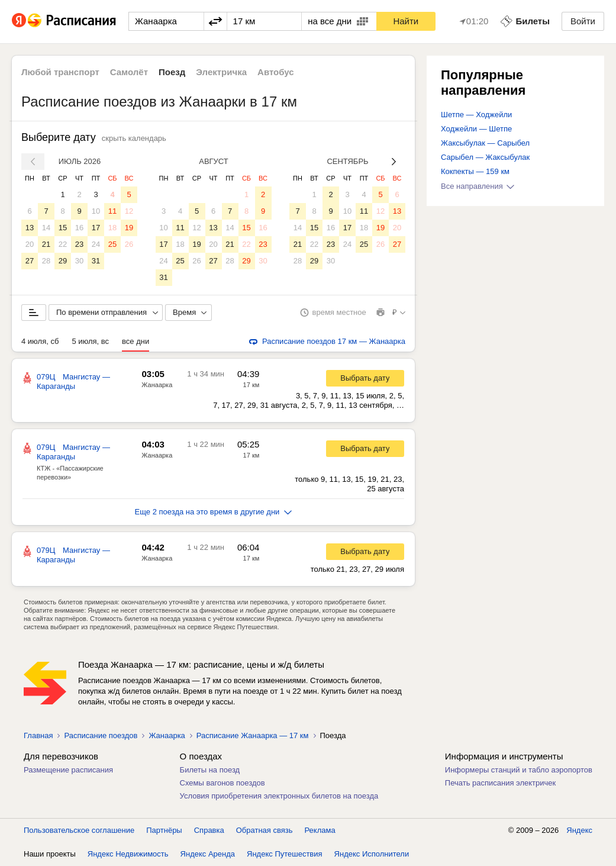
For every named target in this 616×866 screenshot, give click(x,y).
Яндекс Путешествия (285, 854)
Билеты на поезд (210, 770)
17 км (251, 385)
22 (63, 244)
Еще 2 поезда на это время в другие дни (214, 512)
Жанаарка (157, 385)
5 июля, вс (90, 341)
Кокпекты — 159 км (475, 171)
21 (46, 244)
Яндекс (579, 830)
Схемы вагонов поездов (222, 783)
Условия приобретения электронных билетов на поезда (279, 796)
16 (79, 228)
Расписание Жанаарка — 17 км (253, 735)
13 (30, 228)
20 (30, 244)
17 (96, 228)
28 (46, 261)
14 (46, 228)
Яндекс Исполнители (372, 854)
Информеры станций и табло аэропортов (519, 770)
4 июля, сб (40, 341)
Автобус (276, 72)
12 (129, 211)
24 (96, 244)
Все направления (478, 186)
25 (112, 244)
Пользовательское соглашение (79, 830)
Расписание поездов (101, 735)
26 (129, 244)
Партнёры (164, 830)
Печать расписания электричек (500, 783)
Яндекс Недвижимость (128, 854)
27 (30, 261)
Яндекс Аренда (208, 854)
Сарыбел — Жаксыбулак (485, 157)
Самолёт (129, 72)
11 (112, 211)
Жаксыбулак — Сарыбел (485, 143)
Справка (209, 830)
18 (112, 228)
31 (96, 261)
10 (96, 211)
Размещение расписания (68, 770)
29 (63, 261)
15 (63, 228)
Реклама (320, 830)
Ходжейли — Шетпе (476, 129)
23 (79, 244)
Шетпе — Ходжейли (476, 115)
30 (79, 261)
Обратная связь (265, 830)
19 (129, 228)
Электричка (221, 72)
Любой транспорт (60, 72)
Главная (38, 735)
